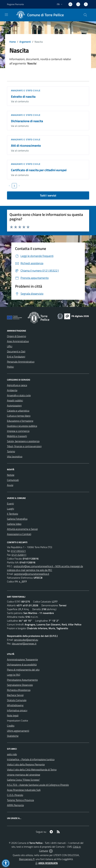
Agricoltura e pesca (17, 385)
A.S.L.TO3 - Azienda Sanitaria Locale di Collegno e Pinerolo (38, 785)
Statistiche (13, 736)
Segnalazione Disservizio (20, 685)
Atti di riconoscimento (26, 145)
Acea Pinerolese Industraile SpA (24, 790)
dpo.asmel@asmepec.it (24, 644)
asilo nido (12, 754)
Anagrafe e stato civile (26, 90)
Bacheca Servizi (15, 695)
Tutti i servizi (48, 195)
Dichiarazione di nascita (27, 121)
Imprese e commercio (18, 431)
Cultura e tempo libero (19, 416)
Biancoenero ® (27, 859)
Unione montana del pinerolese (24, 775)
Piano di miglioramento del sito (23, 670)
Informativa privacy (17, 710)
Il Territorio (12, 514)
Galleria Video (14, 524)
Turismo (11, 451)
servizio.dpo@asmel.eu (26, 640)
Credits (11, 726)
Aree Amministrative (18, 341)
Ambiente (12, 390)
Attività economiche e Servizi (22, 529)
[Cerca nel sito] (85, 15)
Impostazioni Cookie (18, 721)
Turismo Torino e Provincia (20, 800)
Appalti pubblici (15, 400)
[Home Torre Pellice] (39, 15)
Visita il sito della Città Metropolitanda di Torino (32, 770)
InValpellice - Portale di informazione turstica (31, 759)
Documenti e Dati (16, 351)
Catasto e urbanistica (18, 411)
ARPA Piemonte (15, 805)
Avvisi (10, 485)
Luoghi (11, 509)
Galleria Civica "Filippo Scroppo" (23, 780)
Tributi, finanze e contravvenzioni (24, 446)
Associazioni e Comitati (19, 534)
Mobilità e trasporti (17, 436)
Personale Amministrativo (21, 362)
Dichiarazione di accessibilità (22, 665)
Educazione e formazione (20, 421)
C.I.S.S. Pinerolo (15, 795)
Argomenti (25, 42)
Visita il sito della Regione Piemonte (26, 764)
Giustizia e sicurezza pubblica (22, 426)
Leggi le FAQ (14, 675)
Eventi (10, 504)
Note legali (13, 715)
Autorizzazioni (14, 406)
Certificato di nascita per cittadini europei (39, 170)
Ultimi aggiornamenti (18, 731)
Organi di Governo (16, 336)
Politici (10, 367)
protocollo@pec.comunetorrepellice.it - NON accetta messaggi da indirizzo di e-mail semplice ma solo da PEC (45, 568)
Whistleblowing (15, 705)
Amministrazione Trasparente (22, 659)
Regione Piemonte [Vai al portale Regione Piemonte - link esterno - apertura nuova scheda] (15, 4)
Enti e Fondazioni (16, 357)
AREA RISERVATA (46, 863)
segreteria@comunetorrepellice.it (32, 574)
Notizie (11, 475)
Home (13, 42)
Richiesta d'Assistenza (19, 690)
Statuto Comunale (17, 700)
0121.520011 (19, 555)
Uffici (10, 346)
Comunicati (13, 480)
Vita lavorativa (15, 456)
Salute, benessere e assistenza (23, 441)
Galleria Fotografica (17, 519)
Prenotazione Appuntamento (22, 680)
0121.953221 (18, 551)
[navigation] (6, 15)
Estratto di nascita (23, 96)
